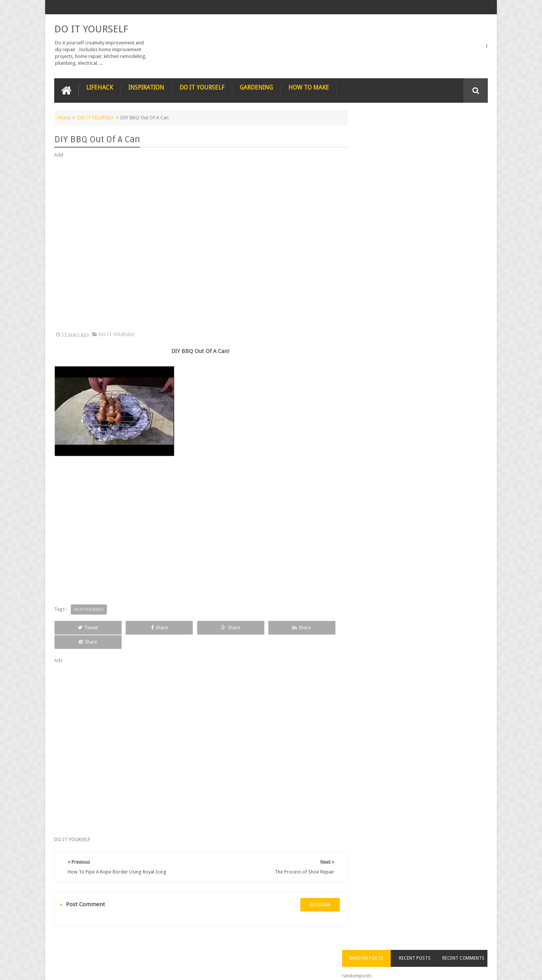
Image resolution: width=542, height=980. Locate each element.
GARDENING (256, 87)
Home (64, 117)
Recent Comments (466, 131)
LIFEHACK (100, 87)
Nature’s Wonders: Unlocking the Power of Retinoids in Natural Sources (434, 266)
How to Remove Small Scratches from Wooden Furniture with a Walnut (434, 313)
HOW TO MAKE (309, 87)
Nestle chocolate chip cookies (431, 352)
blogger (313, 890)
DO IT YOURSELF (91, 29)
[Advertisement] (197, 245)
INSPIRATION (146, 87)
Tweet (81, 627)
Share (139, 627)
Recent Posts (423, 131)
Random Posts (379, 131)
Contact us (469, 946)
